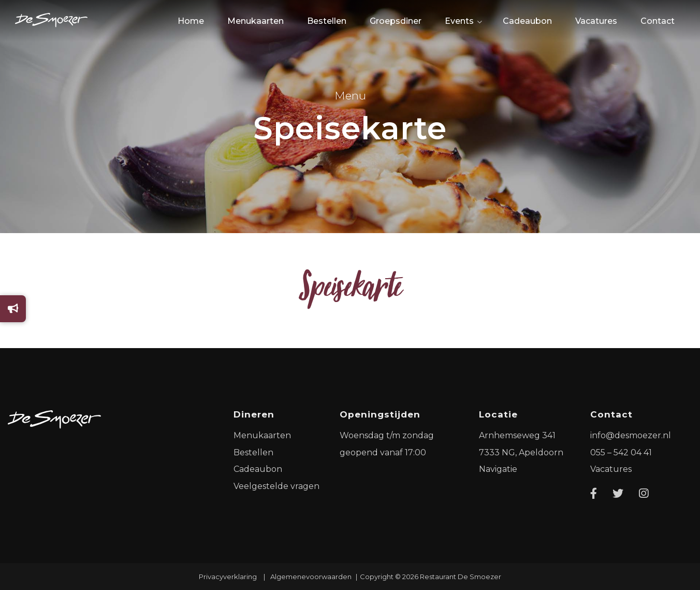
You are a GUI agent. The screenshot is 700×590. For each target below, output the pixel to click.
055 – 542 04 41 (621, 452)
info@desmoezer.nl (631, 435)
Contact (658, 21)
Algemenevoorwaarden (311, 577)
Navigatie (498, 469)
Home (191, 21)
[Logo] (54, 419)
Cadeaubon (527, 21)
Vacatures (596, 21)
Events (459, 21)
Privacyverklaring (228, 577)
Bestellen (327, 21)
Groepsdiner (396, 21)
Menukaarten (256, 21)
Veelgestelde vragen (276, 486)
